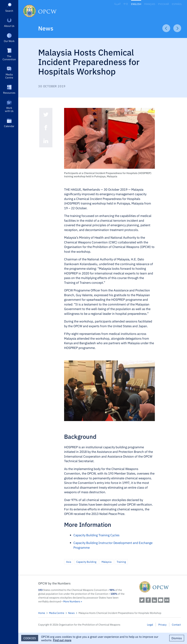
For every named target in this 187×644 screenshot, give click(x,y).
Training (121, 562)
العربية (117, 4)
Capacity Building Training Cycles (96, 535)
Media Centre (9, 76)
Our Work (9, 41)
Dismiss (177, 638)
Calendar (9, 126)
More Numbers (72, 601)
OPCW (160, 587)
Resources (9, 93)
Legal (150, 624)
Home (42, 613)
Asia (69, 562)
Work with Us (9, 109)
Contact (176, 624)
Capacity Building (86, 562)
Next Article (177, 28)
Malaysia (106, 562)
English (136, 4)
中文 (126, 4)
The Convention (9, 58)
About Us (9, 26)
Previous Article (166, 28)
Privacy (162, 624)
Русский (164, 4)
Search (9, 11)
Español (177, 4)
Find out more (62, 640)
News (46, 28)
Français (150, 4)
